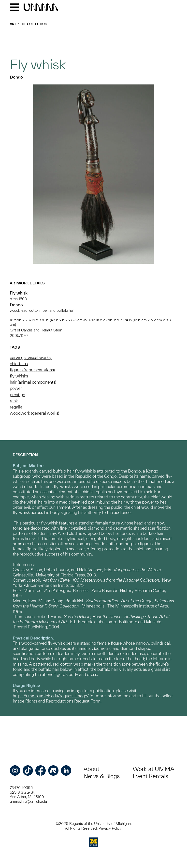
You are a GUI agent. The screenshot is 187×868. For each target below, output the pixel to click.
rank (14, 401)
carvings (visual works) (31, 357)
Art (13, 24)
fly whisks (19, 376)
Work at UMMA (153, 769)
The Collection (34, 24)
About (91, 769)
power (16, 388)
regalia (16, 407)
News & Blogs (102, 776)
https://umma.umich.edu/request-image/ (51, 696)
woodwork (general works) (35, 413)
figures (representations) (32, 370)
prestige (17, 395)
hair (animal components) (33, 382)
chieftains (19, 364)
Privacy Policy (110, 828)
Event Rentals (150, 776)
